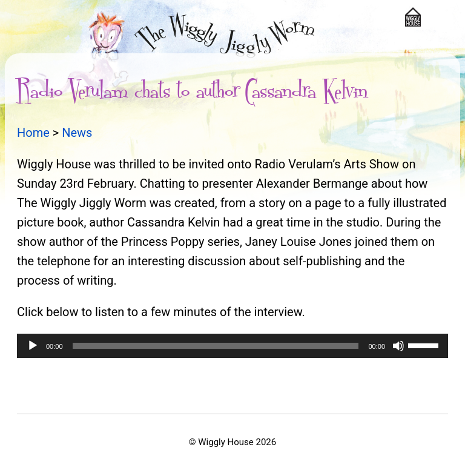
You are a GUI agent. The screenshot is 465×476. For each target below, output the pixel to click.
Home (33, 133)
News (77, 133)
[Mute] (398, 346)
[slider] (216, 346)
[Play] (33, 346)
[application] (232, 346)
